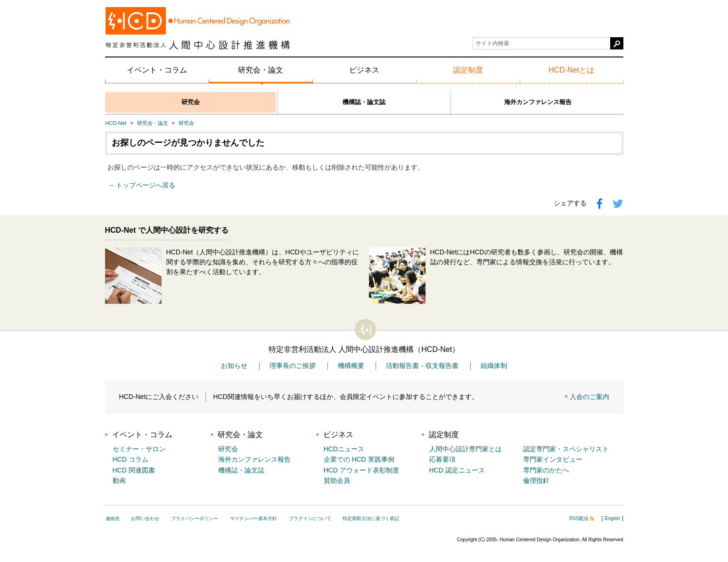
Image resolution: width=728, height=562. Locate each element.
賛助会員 (337, 481)
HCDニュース (344, 449)
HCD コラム (131, 459)
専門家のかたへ (546, 470)
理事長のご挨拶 (293, 366)
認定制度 (468, 70)
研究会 (191, 102)
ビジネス (364, 70)
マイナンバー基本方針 (254, 518)
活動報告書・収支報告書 (422, 366)
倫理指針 (536, 481)
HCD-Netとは (571, 70)
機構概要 (351, 366)
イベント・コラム (157, 70)
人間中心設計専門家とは (466, 449)
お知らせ (234, 366)
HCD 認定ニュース (457, 470)
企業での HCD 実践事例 (359, 459)
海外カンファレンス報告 (538, 102)
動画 (119, 481)
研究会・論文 (261, 70)
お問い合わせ (145, 518)
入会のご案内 (589, 397)
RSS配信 (582, 518)
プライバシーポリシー (195, 518)
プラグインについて (310, 518)
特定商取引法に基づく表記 (371, 518)
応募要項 (442, 459)
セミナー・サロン (139, 449)
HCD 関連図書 (134, 470)
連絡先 (113, 518)
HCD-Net (116, 123)
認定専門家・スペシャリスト (566, 449)
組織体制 (494, 366)
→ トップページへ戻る (142, 185)
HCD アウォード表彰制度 (361, 470)
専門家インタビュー (553, 459)
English (612, 518)
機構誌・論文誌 (364, 102)
